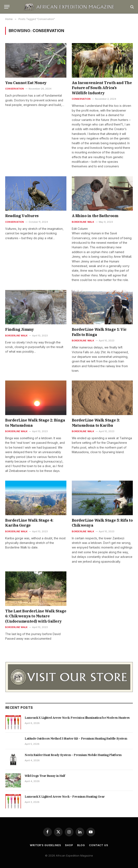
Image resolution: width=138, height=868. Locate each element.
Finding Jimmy (20, 329)
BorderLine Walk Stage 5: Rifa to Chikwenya (102, 523)
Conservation (15, 89)
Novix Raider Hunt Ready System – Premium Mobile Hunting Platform (73, 755)
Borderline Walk (83, 222)
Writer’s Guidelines (45, 845)
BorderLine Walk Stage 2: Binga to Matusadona (35, 423)
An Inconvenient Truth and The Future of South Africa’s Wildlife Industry (102, 88)
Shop (69, 845)
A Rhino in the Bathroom (95, 216)
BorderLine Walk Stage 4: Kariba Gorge (29, 523)
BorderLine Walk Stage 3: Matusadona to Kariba (96, 423)
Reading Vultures (22, 216)
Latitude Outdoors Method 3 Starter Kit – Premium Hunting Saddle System (76, 739)
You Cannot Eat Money (26, 83)
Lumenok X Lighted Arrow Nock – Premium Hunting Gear (65, 797)
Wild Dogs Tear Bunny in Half (45, 776)
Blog (81, 845)
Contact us (98, 845)
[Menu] (7, 7)
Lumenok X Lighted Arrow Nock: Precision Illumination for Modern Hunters (77, 718)
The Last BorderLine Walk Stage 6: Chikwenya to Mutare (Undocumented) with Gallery (36, 616)
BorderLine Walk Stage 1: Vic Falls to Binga (99, 332)
